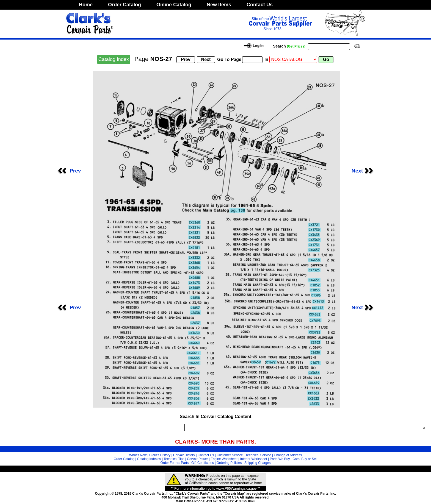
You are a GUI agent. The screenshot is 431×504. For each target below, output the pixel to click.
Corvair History (184, 455)
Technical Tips (174, 459)
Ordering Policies (229, 463)
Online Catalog (174, 5)
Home (86, 5)
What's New (138, 455)
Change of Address (288, 455)
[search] (211, 427)
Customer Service (230, 455)
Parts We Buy (280, 459)
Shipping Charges (257, 463)
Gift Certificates (203, 463)
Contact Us (260, 5)
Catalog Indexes (149, 459)
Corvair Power (197, 459)
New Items (219, 5)
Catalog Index (114, 59)
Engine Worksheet (224, 459)
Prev (69, 171)
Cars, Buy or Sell (305, 459)
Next (364, 171)
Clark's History (160, 455)
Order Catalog (125, 5)
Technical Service (258, 455)
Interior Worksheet (254, 459)
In (266, 59)
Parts (185, 463)
